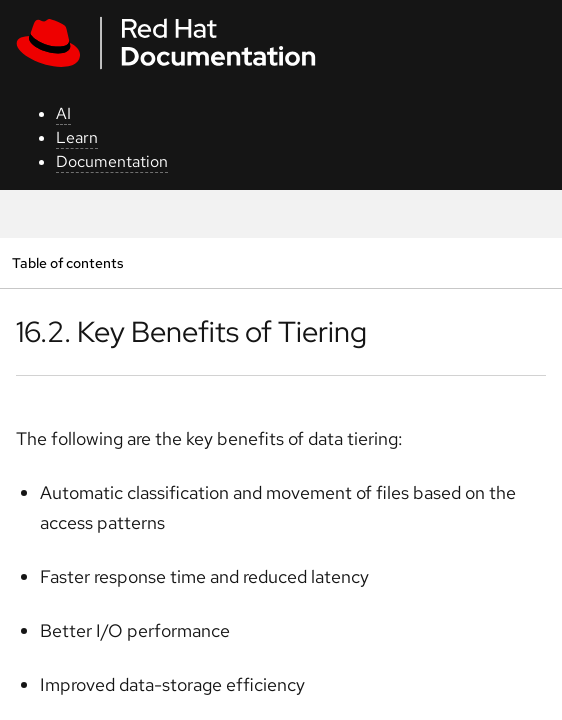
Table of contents (67, 262)
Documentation (112, 161)
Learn (77, 137)
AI (63, 113)
